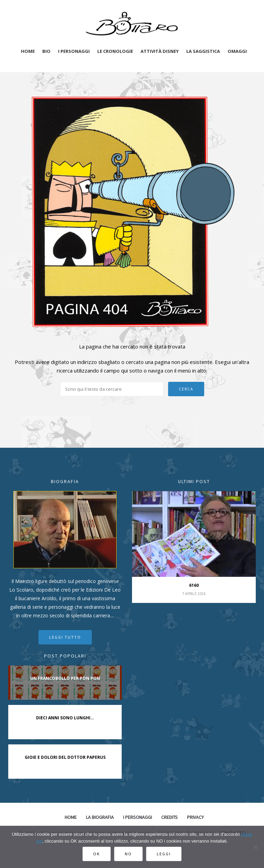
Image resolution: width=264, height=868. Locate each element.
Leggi (164, 854)
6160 (194, 585)
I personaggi (74, 51)
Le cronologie (115, 51)
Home (28, 51)
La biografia (100, 817)
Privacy (195, 817)
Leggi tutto (65, 637)
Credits (169, 817)
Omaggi (237, 51)
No (128, 854)
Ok (97, 854)
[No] (255, 847)
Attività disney (160, 51)
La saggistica (203, 51)
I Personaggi (137, 817)
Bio (46, 51)
